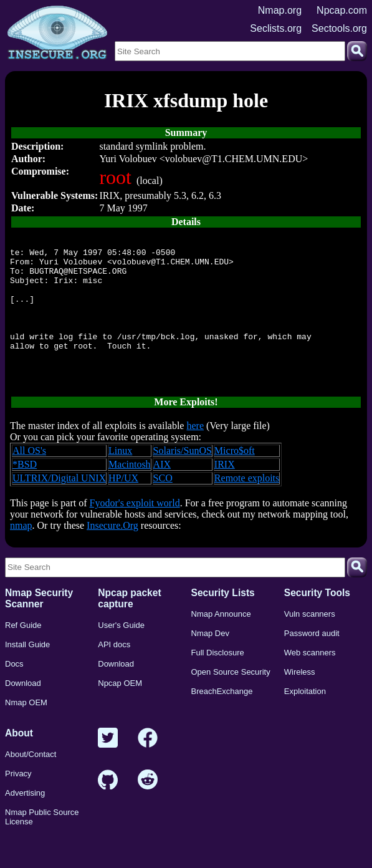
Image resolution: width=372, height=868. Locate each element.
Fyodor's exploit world (135, 529)
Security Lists (223, 619)
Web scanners (310, 679)
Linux (120, 477)
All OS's (29, 477)
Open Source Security (231, 698)
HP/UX (123, 504)
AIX (162, 490)
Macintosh (130, 490)
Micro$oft (235, 477)
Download (23, 709)
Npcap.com (342, 10)
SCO (163, 504)
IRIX (225, 490)
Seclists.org (276, 28)
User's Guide (121, 651)
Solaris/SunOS (183, 477)
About (19, 759)
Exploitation (305, 717)
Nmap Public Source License (42, 843)
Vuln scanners (310, 640)
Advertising (25, 819)
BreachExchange (222, 717)
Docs (14, 690)
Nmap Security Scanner (39, 624)
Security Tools (317, 619)
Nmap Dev (210, 659)
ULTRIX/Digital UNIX (59, 504)
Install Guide (27, 671)
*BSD (25, 490)
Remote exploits (247, 504)
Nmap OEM (26, 729)
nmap (21, 552)
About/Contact (31, 780)
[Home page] (57, 33)
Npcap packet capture (129, 624)
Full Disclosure (218, 679)
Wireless (300, 698)
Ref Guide (23, 651)
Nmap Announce (221, 640)
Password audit (312, 659)
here (195, 452)
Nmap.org (280, 10)
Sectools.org (339, 28)
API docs (114, 671)
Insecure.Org (112, 552)
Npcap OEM (120, 709)
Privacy (18, 800)
